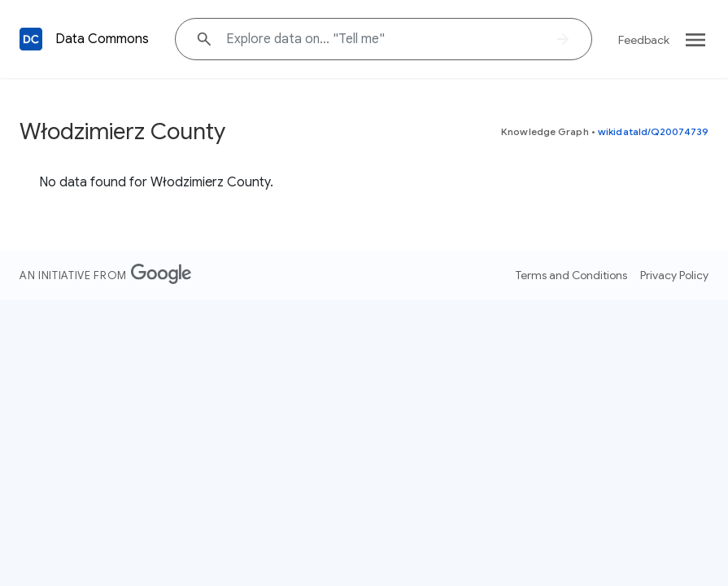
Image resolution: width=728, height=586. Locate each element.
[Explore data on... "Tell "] (384, 39)
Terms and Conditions (571, 275)
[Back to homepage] (31, 39)
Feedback (644, 40)
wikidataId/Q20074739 (653, 131)
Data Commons (102, 39)
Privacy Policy (674, 275)
